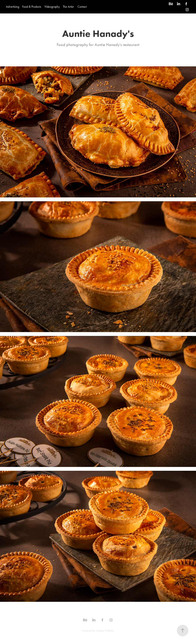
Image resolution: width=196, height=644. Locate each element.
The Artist (68, 7)
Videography (52, 7)
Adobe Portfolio (105, 631)
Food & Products (32, 7)
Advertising (13, 7)
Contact (82, 7)
